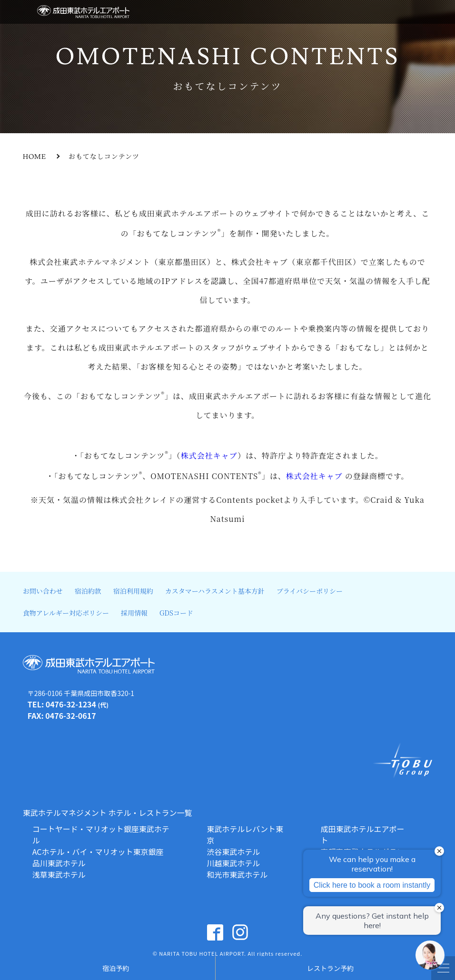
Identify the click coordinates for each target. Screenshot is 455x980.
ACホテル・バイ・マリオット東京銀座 (98, 852)
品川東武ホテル (59, 863)
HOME (35, 157)
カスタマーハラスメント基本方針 (215, 591)
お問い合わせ (43, 591)
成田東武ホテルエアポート (363, 834)
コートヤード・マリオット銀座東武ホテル (101, 834)
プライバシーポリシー (310, 591)
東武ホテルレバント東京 (245, 834)
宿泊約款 (88, 591)
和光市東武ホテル (237, 874)
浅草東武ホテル (59, 874)
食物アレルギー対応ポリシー (66, 613)
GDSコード (176, 613)
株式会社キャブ (209, 456)
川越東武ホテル (233, 863)
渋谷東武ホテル (233, 852)
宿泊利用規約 (133, 591)
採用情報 (134, 613)
